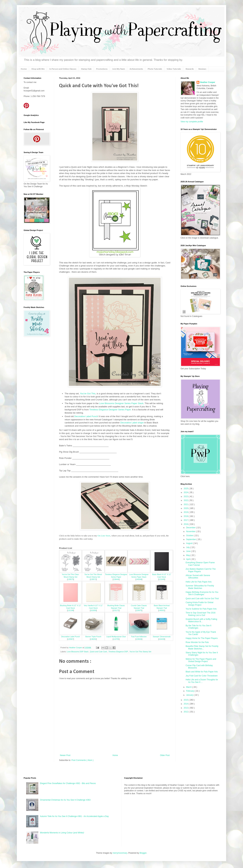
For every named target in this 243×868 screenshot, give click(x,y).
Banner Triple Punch (93, 637)
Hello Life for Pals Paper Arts (199, 582)
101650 (93, 610)
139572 (93, 579)
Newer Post (65, 755)
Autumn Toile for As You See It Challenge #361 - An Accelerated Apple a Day (74, 816)
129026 (139, 639)
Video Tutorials (174, 69)
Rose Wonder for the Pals (197, 642)
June (189, 551)
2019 (186, 512)
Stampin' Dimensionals (162, 637)
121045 (162, 579)
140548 (139, 579)
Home (24, 69)
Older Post (165, 755)
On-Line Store (104, 536)
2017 (186, 520)
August (190, 543)
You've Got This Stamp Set (140, 652)
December (191, 528)
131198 (71, 610)
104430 (162, 639)
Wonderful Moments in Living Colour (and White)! (62, 833)
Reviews (202, 69)
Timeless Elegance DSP (119, 652)
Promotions (102, 69)
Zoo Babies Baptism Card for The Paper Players (201, 570)
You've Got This (88, 394)
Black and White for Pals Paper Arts (202, 672)
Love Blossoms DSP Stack (78, 652)
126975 (139, 610)
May (188, 555)
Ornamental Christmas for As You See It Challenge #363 (65, 800)
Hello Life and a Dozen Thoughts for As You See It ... (202, 681)
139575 (71, 579)
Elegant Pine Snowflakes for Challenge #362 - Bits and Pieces (68, 783)
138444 (116, 579)
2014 (186, 704)
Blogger (143, 853)
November (191, 531)
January (190, 695)
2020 (186, 508)
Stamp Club (86, 69)
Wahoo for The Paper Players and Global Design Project (201, 660)
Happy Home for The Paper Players (202, 638)
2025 (186, 489)
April (188, 559)
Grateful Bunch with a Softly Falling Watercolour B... (201, 620)
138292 (93, 639)
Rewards (190, 69)
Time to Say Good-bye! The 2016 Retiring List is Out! (201, 614)
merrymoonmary (120, 853)
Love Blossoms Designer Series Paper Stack (121, 403)
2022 (186, 500)
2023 (186, 497)
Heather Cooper (76, 648)
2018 (186, 516)
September (191, 539)
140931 (162, 610)
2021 (186, 504)
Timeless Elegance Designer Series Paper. (110, 410)
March (189, 687)
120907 (71, 639)
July (188, 547)
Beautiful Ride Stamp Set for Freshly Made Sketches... (202, 647)
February (190, 691)
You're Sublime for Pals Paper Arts (201, 609)
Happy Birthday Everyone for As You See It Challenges (202, 593)
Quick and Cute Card (99, 652)
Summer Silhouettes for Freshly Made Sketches (200, 587)
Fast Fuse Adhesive (139, 637)
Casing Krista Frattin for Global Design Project (199, 604)
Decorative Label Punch (86, 416)
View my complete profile (192, 122)
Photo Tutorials (155, 69)
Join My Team (119, 69)
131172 (116, 610)
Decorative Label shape (132, 423)
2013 (186, 708)
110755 (116, 639)
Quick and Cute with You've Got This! (202, 599)
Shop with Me (38, 69)
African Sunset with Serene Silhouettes (198, 577)
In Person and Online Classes (63, 69)
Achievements (136, 69)
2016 (186, 524)
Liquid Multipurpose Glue (116, 637)
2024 (186, 492)
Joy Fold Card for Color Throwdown (202, 676)
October (190, 536)
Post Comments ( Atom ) (82, 760)
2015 (186, 700)
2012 (186, 712)
